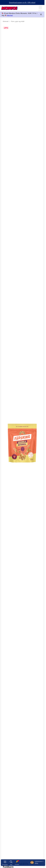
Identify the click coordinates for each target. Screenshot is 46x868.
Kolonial (6, 21)
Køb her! (10, 15)
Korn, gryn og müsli (18, 21)
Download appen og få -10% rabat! (22, 2)
